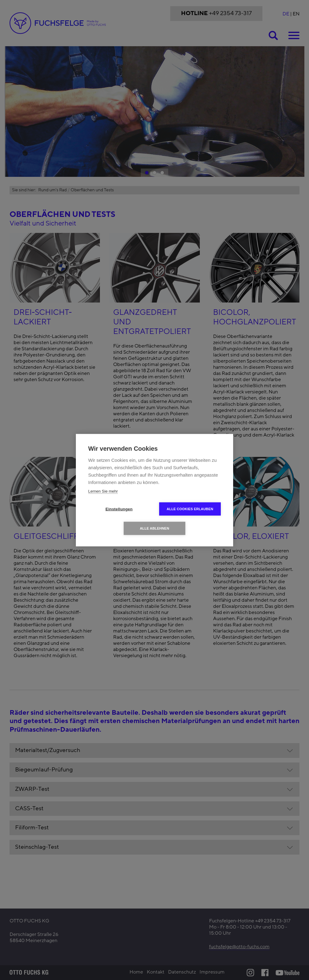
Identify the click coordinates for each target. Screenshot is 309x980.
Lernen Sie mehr (103, 491)
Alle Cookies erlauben (190, 509)
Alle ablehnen (154, 528)
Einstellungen (119, 509)
